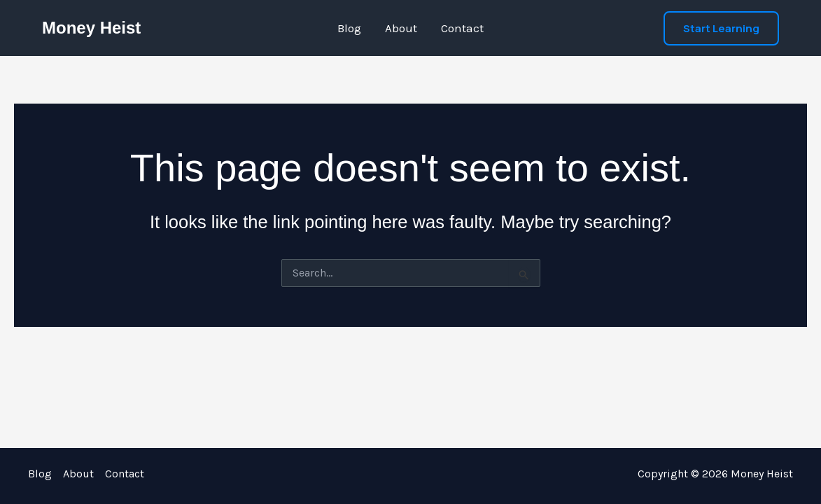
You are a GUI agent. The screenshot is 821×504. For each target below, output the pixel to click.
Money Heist (91, 28)
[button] (721, 28)
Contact (462, 28)
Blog (349, 28)
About (401, 28)
